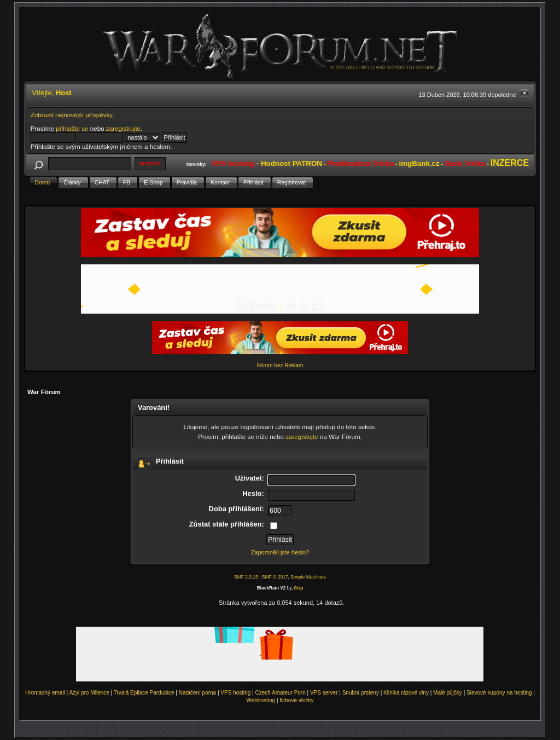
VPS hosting (235, 693)
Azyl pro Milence (89, 693)
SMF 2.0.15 (246, 577)
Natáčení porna (197, 693)
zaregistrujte (123, 128)
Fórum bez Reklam (280, 365)
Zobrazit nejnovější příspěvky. (72, 115)
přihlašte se (72, 128)
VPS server (324, 693)
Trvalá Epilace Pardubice (144, 693)
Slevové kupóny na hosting (499, 693)
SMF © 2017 (275, 577)
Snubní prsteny (361, 693)
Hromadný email (45, 693)
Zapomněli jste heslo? (280, 552)
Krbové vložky (296, 700)
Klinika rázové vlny (406, 693)
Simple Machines (308, 577)
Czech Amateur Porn (281, 693)
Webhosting (261, 700)
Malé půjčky (448, 693)
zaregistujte (302, 437)
